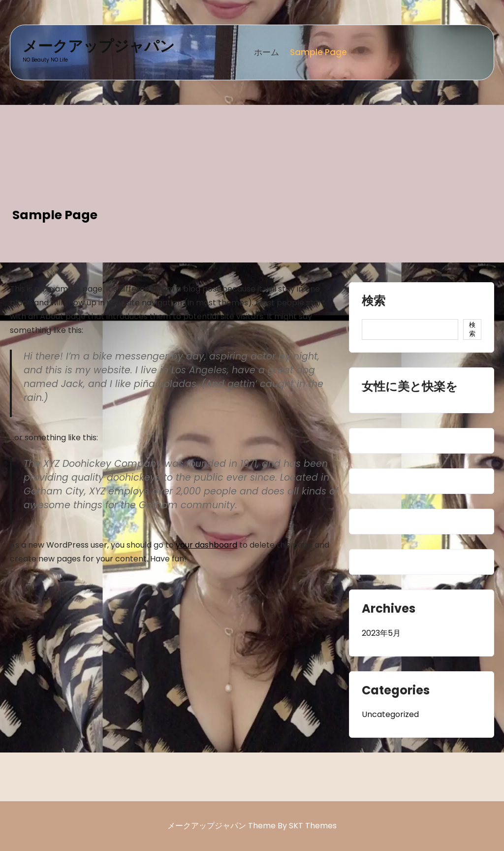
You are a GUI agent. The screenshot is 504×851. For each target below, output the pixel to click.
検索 (374, 302)
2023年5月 (381, 633)
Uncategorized (390, 714)
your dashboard (206, 545)
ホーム (267, 52)
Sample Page (318, 52)
